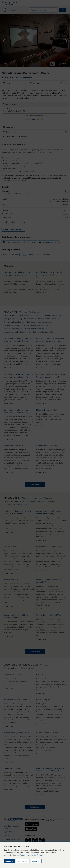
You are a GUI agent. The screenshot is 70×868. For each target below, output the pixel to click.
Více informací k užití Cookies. (32, 855)
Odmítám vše (23, 861)
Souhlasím (9, 861)
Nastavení (36, 861)
